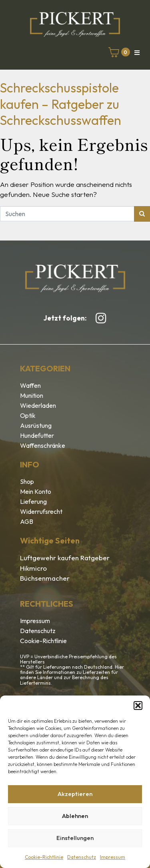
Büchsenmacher (45, 578)
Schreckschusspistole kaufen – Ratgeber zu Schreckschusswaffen (61, 104)
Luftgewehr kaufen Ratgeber (65, 558)
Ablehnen (75, 816)
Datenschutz (82, 857)
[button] (138, 706)
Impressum (113, 857)
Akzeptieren (75, 794)
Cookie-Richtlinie (44, 857)
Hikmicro (33, 568)
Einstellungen (75, 838)
